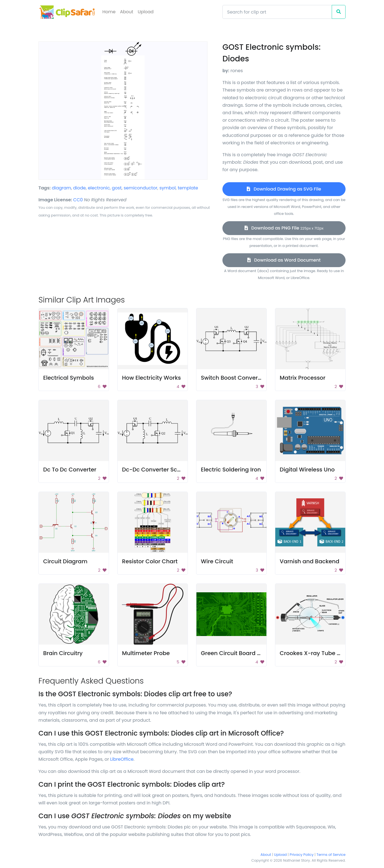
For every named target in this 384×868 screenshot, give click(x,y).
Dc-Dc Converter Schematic (161, 470)
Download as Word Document (284, 260)
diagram (61, 188)
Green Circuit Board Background (246, 653)
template (188, 188)
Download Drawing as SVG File (284, 189)
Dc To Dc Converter (70, 470)
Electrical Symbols (68, 378)
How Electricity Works (151, 378)
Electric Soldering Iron (231, 470)
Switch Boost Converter (233, 378)
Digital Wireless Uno (307, 470)
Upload (146, 12)
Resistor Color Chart (150, 561)
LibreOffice (122, 759)
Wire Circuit (217, 561)
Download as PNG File (284, 228)
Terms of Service (331, 855)
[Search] (277, 12)
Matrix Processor (303, 378)
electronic (99, 188)
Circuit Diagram (65, 561)
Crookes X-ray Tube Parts (315, 653)
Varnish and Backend (310, 561)
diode (79, 188)
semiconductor (141, 188)
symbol (168, 188)
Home (109, 12)
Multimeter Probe (146, 653)
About (127, 12)
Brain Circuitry (63, 653)
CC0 (78, 200)
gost (117, 188)
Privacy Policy (302, 855)
